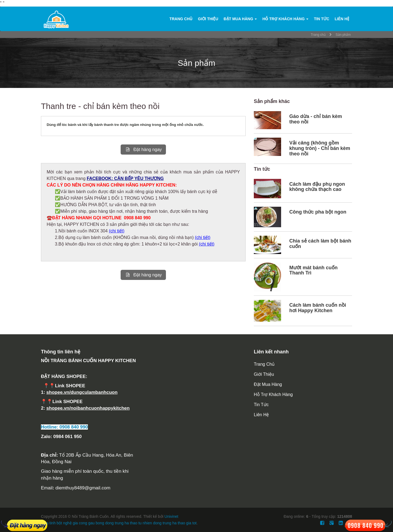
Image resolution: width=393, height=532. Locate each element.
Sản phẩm (343, 35)
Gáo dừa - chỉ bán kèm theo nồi (316, 119)
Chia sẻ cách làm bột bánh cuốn (320, 244)
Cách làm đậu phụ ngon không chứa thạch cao (317, 187)
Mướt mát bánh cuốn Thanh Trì (313, 270)
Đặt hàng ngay (143, 150)
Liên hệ (342, 19)
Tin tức (321, 19)
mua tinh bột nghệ (56, 523)
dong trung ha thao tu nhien (129, 523)
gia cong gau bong (88, 523)
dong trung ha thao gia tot (175, 523)
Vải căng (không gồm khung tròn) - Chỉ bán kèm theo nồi (320, 148)
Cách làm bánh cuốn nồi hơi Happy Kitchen (318, 308)
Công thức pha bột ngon (318, 212)
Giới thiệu (208, 19)
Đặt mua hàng (240, 19)
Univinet (172, 516)
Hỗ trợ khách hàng (285, 19)
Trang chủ (181, 19)
